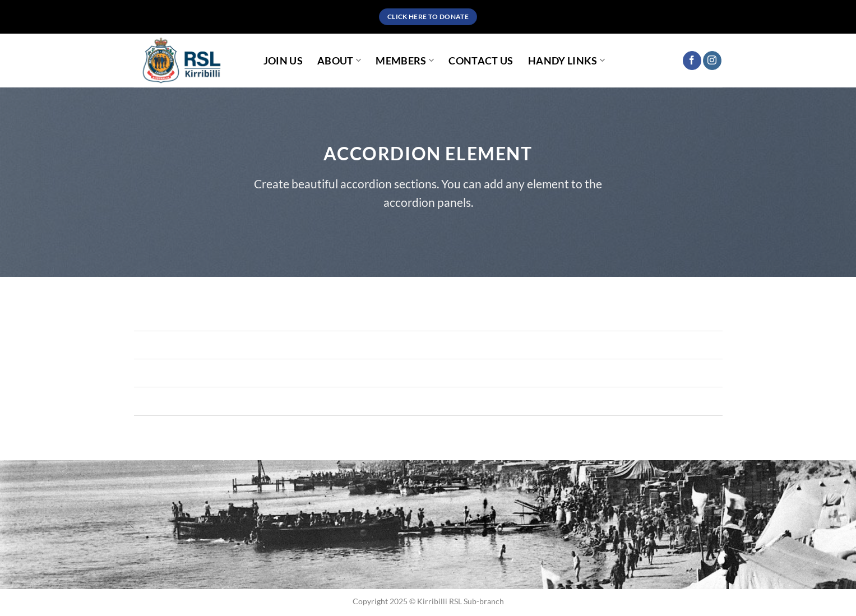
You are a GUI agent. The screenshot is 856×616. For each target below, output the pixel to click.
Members (405, 61)
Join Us (283, 61)
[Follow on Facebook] (692, 61)
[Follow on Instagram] (712, 61)
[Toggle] (145, 346)
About (339, 61)
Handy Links (566, 61)
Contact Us (481, 61)
